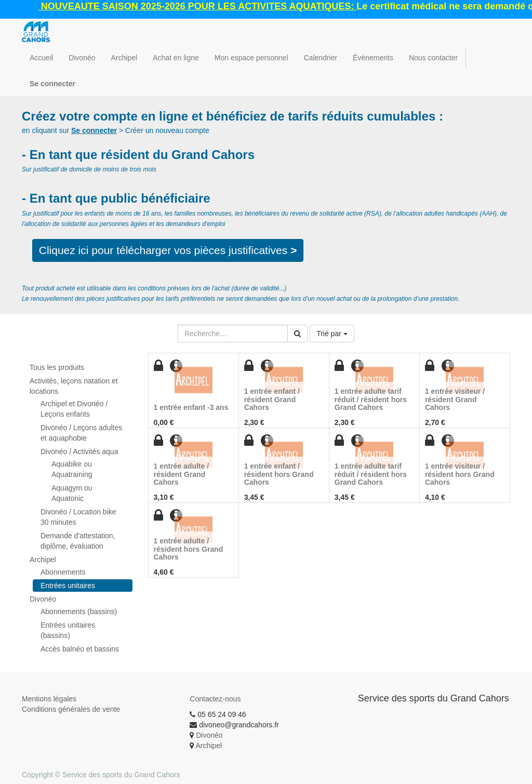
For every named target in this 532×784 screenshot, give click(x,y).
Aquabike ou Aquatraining (72, 469)
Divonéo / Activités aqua (79, 451)
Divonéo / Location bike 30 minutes (78, 517)
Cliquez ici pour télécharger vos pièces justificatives (168, 250)
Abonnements (63, 572)
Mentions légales (49, 699)
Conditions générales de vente (71, 709)
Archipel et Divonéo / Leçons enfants (74, 409)
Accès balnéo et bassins (80, 649)
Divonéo (43, 599)
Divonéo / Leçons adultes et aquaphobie (81, 433)
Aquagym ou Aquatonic (72, 493)
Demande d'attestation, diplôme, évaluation (78, 541)
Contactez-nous (215, 699)
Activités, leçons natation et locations (74, 386)
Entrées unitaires (68, 586)
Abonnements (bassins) (79, 612)
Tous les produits (57, 367)
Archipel (43, 560)
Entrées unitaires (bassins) (68, 630)
